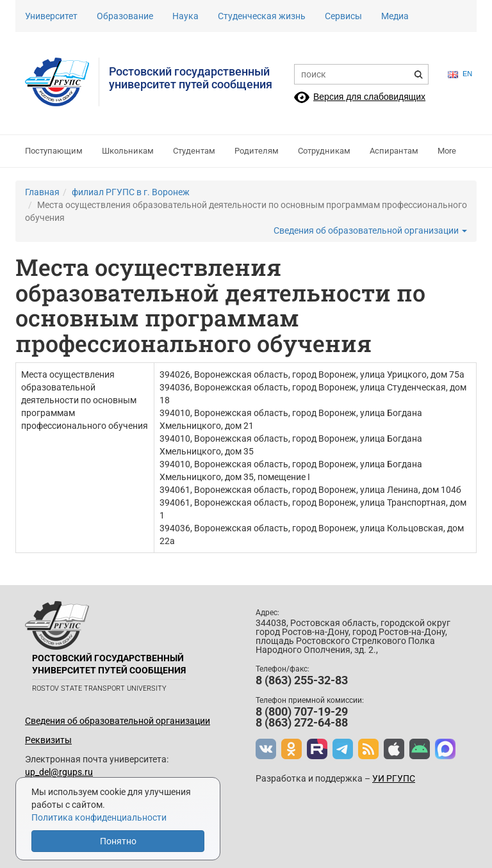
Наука (185, 16)
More (447, 151)
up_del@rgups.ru (59, 772)
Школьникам (128, 151)
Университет (51, 16)
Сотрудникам (324, 151)
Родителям (257, 151)
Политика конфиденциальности (99, 817)
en (460, 74)
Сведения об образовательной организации (370, 230)
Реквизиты (48, 740)
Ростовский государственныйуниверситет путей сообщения (191, 78)
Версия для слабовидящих (369, 97)
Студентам (194, 151)
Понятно (118, 841)
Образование (125, 16)
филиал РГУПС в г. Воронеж (131, 192)
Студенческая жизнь (262, 16)
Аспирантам (394, 151)
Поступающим (54, 151)
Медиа (395, 16)
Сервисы (343, 16)
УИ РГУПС (394, 778)
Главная (42, 192)
